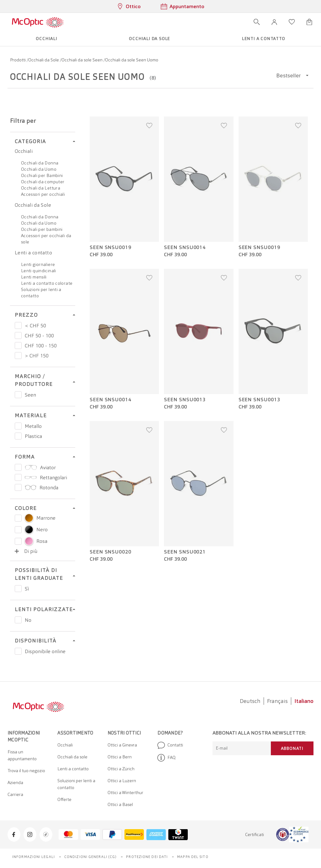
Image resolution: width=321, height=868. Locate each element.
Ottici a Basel (120, 804)
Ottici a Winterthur (125, 793)
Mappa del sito (193, 857)
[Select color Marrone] (18, 518)
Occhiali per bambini (42, 229)
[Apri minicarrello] (309, 22)
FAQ (166, 758)
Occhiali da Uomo (39, 169)
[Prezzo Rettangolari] (18, 477)
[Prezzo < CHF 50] (18, 325)
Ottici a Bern (120, 757)
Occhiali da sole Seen (82, 60)
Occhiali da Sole (44, 60)
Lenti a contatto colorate (47, 283)
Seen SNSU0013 (185, 400)
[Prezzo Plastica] (18, 436)
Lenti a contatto (33, 253)
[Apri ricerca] (257, 22)
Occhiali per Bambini (42, 175)
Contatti (170, 745)
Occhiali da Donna (40, 163)
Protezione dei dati (147, 857)
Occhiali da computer (43, 182)
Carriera (15, 794)
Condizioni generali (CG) (90, 857)
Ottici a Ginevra (122, 745)
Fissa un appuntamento (22, 755)
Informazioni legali (34, 857)
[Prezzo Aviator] (18, 467)
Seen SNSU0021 (185, 552)
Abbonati (292, 748)
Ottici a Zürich (121, 769)
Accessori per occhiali (43, 194)
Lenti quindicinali (39, 271)
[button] (274, 22)
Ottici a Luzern (122, 781)
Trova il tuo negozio (26, 771)
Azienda (15, 782)
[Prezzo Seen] (18, 395)
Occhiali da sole (72, 757)
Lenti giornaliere (38, 264)
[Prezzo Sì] (18, 589)
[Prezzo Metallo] (18, 426)
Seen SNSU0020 (111, 552)
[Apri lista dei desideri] (292, 22)
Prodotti (18, 60)
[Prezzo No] (18, 620)
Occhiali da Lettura (41, 188)
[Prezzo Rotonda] (18, 487)
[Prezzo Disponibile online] (18, 651)
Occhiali (24, 151)
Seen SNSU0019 (111, 247)
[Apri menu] (82, 22)
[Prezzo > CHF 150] (18, 356)
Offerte (64, 799)
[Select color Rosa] (18, 541)
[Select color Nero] (18, 530)
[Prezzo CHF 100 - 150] (18, 346)
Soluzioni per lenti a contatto (76, 784)
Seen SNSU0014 (185, 247)
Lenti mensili (34, 277)
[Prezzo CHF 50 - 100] (18, 335)
